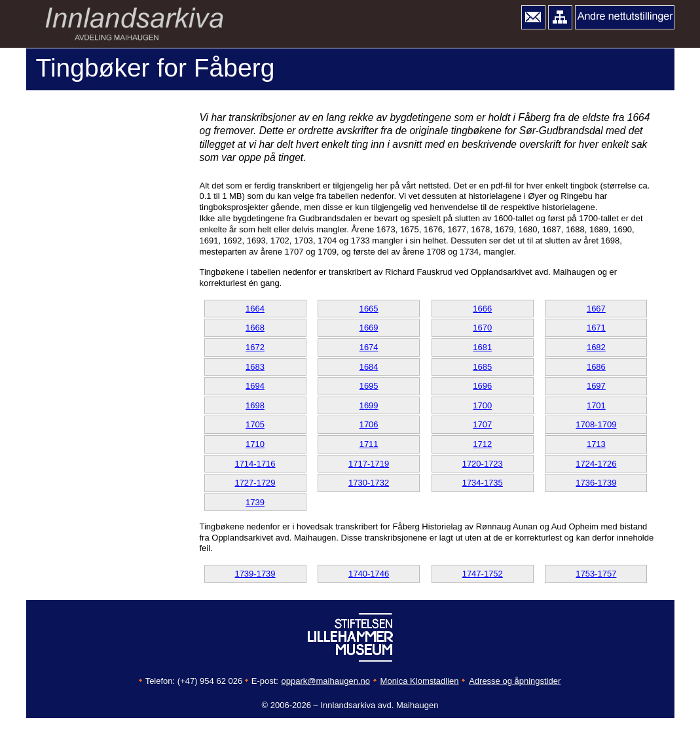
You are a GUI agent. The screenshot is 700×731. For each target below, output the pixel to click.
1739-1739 (255, 574)
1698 (255, 405)
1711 (369, 444)
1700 (482, 405)
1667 (596, 309)
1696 (482, 386)
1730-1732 (369, 483)
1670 (482, 328)
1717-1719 (369, 464)
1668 (255, 328)
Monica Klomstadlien (420, 681)
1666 (482, 309)
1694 (255, 386)
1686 (596, 367)
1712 (482, 444)
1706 (369, 424)
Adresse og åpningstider (515, 681)
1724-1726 (596, 464)
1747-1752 (483, 574)
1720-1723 (483, 464)
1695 (369, 386)
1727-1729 (255, 483)
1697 (596, 386)
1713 (596, 444)
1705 (255, 424)
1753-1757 (596, 574)
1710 (255, 444)
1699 (369, 405)
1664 (255, 309)
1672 (255, 347)
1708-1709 (596, 424)
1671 (596, 328)
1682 (596, 347)
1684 (369, 367)
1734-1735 (483, 483)
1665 (369, 309)
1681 (482, 347)
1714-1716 (255, 464)
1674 (369, 347)
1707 (482, 424)
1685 (482, 367)
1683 (255, 367)
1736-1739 (596, 483)
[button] (533, 17)
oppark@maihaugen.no (326, 681)
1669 (369, 328)
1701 (596, 405)
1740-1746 (369, 574)
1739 (255, 502)
